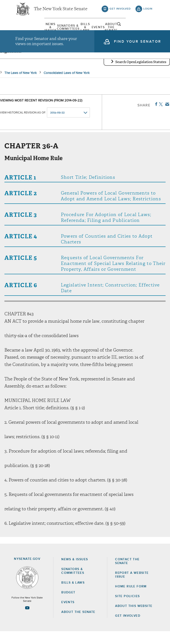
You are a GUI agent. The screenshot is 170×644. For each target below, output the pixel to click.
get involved (120, 11)
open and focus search (148, 30)
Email (166, 117)
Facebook (155, 117)
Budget (68, 605)
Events (104, 30)
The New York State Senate (61, 11)
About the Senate (78, 625)
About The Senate (130, 30)
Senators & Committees (52, 30)
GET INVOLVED (128, 628)
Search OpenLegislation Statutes (141, 74)
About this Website (134, 618)
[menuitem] (26, 30)
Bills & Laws (78, 30)
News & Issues (26, 30)
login (148, 11)
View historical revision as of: (23, 125)
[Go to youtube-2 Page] (27, 620)
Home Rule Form (131, 599)
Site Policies (127, 609)
